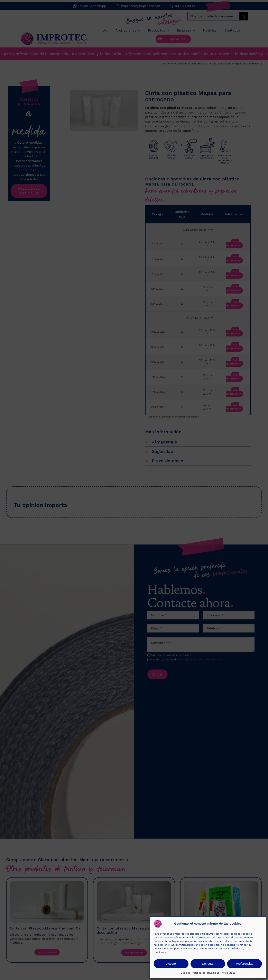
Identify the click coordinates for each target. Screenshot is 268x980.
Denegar (208, 964)
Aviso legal (228, 973)
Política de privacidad (206, 973)
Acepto (171, 964)
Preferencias (244, 964)
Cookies (186, 973)
